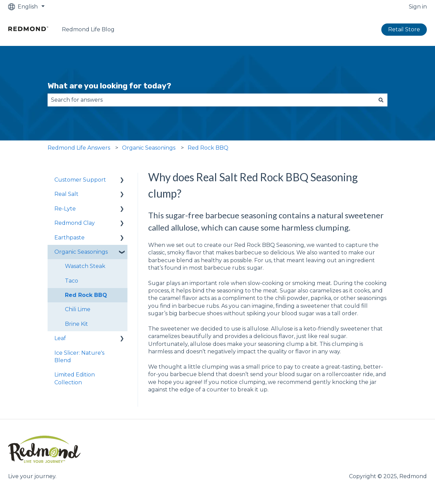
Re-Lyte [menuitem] (65, 209)
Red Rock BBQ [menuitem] (86, 295)
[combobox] (211, 100)
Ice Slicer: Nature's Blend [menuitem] (79, 357)
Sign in (418, 7)
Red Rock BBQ (208, 148)
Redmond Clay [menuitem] (75, 223)
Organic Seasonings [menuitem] (81, 252)
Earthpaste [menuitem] (69, 238)
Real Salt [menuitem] (66, 194)
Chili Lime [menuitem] (78, 309)
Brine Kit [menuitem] (76, 324)
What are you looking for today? (109, 86)
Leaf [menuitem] (60, 338)
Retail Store (404, 29)
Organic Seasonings (149, 148)
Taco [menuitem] (72, 281)
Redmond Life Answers (79, 148)
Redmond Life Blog (88, 29)
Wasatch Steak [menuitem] (85, 266)
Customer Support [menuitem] (80, 180)
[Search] (381, 100)
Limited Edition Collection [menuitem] (75, 378)
